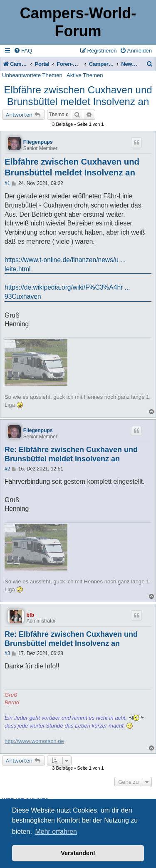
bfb (30, 615)
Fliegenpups (38, 142)
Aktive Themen (85, 75)
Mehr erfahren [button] (56, 832)
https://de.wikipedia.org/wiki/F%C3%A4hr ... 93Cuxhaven (67, 292)
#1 (7, 183)
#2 (7, 469)
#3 (7, 653)
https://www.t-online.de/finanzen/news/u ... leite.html (65, 264)
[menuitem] (23, 51)
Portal (42, 64)
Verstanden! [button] (78, 853)
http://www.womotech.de (34, 741)
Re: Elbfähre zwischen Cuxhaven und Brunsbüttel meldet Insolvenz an (71, 454)
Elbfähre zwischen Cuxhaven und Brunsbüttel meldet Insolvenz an (78, 96)
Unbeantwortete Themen (32, 75)
